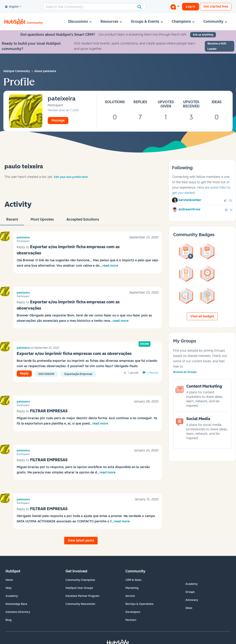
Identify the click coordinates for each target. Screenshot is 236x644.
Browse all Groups (185, 372)
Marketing (132, 588)
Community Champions (80, 580)
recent (12, 221)
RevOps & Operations (140, 604)
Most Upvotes (42, 221)
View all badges (202, 316)
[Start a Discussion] (175, 7)
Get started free (216, 7)
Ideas (189, 608)
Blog (9, 620)
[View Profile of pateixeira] (62, 99)
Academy (12, 596)
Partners (131, 620)
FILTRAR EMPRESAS (49, 411)
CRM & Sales (133, 580)
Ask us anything (203, 35)
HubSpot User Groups (79, 588)
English (12, 7)
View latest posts (81, 540)
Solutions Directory (18, 612)
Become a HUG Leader (217, 46)
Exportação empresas (78, 374)
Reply (24, 373)
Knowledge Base (16, 604)
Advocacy (192, 600)
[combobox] (95, 7)
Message (58, 120)
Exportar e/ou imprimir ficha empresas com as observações (74, 354)
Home (9, 580)
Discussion (46, 374)
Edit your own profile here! (71, 177)
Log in (191, 7)
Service (130, 596)
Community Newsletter (80, 604)
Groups (190, 592)
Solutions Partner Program (82, 596)
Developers (133, 612)
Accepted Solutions (83, 221)
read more (110, 266)
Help (9, 588)
